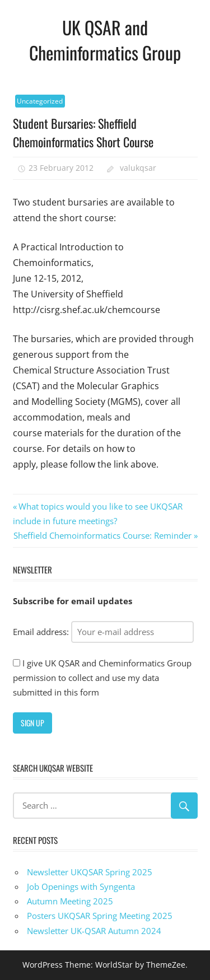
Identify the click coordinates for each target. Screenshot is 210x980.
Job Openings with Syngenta (81, 886)
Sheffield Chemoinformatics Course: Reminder (102, 535)
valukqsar (138, 168)
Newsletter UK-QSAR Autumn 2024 (94, 931)
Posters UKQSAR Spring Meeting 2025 (100, 916)
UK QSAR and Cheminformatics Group (105, 40)
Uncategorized (40, 101)
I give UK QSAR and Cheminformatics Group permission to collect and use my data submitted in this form (102, 678)
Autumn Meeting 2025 (70, 901)
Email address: (103, 632)
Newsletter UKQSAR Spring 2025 (90, 872)
